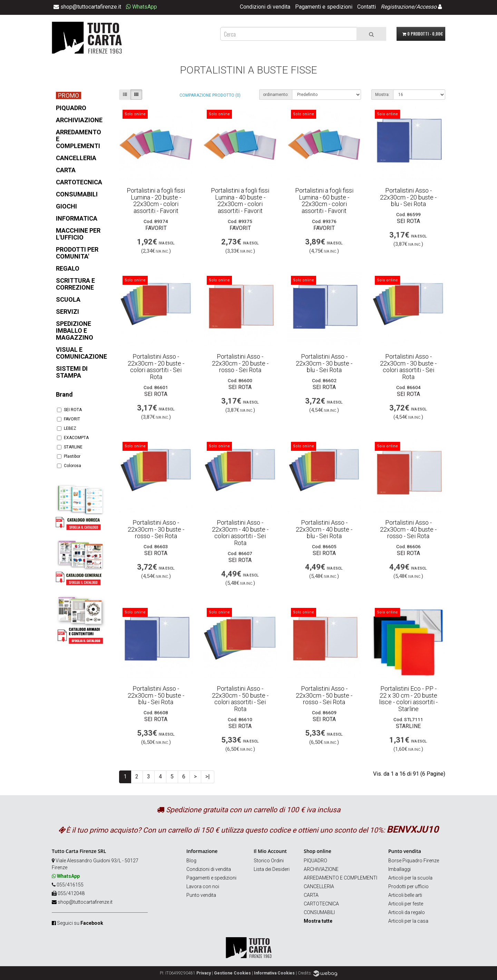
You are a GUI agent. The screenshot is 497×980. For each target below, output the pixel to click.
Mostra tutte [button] (318, 921)
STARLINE (70, 447)
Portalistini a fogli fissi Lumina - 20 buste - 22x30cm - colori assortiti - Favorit (156, 201)
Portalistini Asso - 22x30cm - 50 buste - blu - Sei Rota (156, 695)
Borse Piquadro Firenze (414, 861)
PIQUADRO (315, 861)
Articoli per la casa (408, 921)
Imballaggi (399, 869)
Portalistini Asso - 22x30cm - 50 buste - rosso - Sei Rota (324, 695)
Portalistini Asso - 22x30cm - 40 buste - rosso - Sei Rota (408, 529)
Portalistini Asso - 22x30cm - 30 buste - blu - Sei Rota (324, 363)
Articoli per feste (406, 904)
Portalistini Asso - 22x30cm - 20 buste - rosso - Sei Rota (240, 363)
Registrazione (397, 7)
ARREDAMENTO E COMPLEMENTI (340, 878)
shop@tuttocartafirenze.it (85, 902)
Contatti (367, 7)
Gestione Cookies (232, 973)
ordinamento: (276, 95)
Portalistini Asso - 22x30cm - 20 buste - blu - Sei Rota (408, 197)
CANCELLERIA (319, 886)
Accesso (426, 7)
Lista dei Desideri (272, 869)
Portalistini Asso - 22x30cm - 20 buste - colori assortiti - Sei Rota (156, 367)
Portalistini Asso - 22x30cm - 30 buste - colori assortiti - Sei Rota (408, 367)
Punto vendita (201, 895)
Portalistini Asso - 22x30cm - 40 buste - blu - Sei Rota (324, 529)
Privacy (204, 973)
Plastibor (69, 456)
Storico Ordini (269, 861)
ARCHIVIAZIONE (321, 869)
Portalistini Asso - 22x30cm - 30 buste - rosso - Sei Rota (156, 529)
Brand (64, 394)
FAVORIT (69, 419)
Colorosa (69, 466)
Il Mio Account (270, 851)
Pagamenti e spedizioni (324, 7)
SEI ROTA (69, 410)
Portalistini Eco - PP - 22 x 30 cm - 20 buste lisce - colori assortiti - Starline (408, 699)
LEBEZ (67, 428)
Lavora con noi (203, 886)
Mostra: (382, 95)
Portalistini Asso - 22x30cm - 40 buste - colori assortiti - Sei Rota (240, 533)
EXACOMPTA (73, 438)
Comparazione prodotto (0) (210, 95)
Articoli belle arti (405, 895)
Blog (191, 861)
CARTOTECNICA (321, 904)
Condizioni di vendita (265, 7)
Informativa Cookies (274, 973)
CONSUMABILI (319, 912)
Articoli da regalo (407, 912)
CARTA (311, 895)
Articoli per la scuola (410, 878)
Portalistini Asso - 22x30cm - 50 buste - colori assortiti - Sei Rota (240, 699)
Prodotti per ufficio (408, 886)
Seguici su (80, 923)
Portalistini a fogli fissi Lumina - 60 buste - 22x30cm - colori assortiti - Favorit (324, 201)
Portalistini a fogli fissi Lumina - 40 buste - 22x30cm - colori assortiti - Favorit (240, 201)
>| (208, 777)
